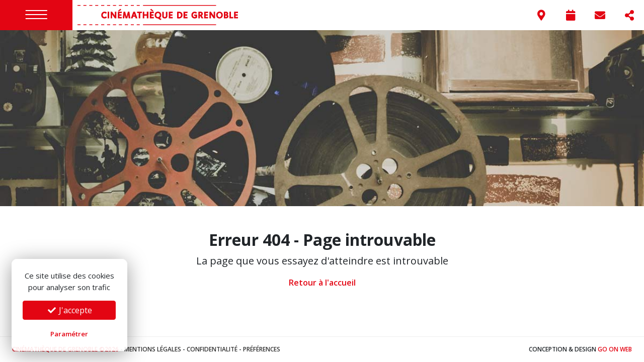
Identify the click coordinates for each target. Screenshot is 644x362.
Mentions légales (153, 349)
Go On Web (615, 349)
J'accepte (69, 310)
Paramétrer (69, 334)
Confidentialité (212, 349)
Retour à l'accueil (322, 283)
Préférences (262, 349)
